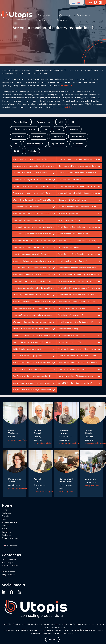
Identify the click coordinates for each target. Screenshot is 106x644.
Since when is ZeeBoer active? (80, 180)
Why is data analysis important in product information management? (80, 282)
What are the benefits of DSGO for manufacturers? (80, 363)
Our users (66, 15)
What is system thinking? (80, 329)
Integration (39, 136)
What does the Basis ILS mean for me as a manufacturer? (80, 227)
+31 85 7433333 (8, 572)
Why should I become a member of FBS (34, 160)
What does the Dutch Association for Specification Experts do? (80, 254)
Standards (78, 144)
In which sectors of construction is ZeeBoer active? (35, 336)
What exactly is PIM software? (80, 309)
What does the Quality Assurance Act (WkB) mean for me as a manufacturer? (80, 241)
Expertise (73, 129)
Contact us (6, 535)
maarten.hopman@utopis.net (72, 443)
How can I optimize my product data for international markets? (35, 248)
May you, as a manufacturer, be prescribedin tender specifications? (35, 390)
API (61, 122)
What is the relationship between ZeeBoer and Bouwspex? (80, 268)
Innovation (19, 136)
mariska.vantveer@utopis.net (21, 488)
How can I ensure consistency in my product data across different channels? (35, 315)
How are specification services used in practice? (34, 302)
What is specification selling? (80, 315)
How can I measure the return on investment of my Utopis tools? (35, 227)
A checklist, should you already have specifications (35, 180)
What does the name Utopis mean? (80, 234)
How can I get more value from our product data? (35, 214)
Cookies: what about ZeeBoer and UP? (34, 173)
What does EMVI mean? (80, 248)
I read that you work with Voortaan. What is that (34, 329)
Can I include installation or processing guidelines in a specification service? (35, 383)
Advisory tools (43, 122)
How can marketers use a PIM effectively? (34, 275)
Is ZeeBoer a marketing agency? (34, 356)
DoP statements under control (34, 207)
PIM (16, 144)
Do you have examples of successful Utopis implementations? (35, 193)
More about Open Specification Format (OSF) (80, 160)
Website (32, 151)
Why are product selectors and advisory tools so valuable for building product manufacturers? (35, 322)
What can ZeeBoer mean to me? (80, 336)
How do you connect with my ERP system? (34, 254)
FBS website (66, 107)
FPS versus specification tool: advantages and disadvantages (35, 187)
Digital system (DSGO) (24, 129)
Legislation (58, 136)
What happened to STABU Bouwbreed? (80, 322)
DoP (46, 129)
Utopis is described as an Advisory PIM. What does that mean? (80, 207)
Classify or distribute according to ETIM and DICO (35, 261)
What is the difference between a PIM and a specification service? (80, 288)
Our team (84, 15)
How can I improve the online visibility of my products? (35, 282)
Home (4, 510)
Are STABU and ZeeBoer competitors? (80, 383)
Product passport (35, 144)
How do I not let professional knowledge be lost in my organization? (35, 268)
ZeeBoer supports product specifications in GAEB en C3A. (80, 173)
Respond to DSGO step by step (80, 200)
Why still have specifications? (80, 221)
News (4, 529)
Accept (52, 639)
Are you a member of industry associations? (80, 376)
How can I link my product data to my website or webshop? (35, 241)
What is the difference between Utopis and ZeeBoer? (80, 302)
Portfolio (6, 516)
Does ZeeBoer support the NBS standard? (80, 187)
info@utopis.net (66, 491)
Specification (58, 144)
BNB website (67, 86)
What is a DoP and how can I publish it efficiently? (80, 275)
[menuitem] (11, 546)
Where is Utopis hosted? (80, 214)
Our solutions (46, 15)
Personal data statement (26, 630)
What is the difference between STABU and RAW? (80, 295)
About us (6, 526)
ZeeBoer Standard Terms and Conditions (65, 630)
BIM (73, 122)
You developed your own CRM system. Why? (34, 363)
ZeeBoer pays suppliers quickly (80, 370)
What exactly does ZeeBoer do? (80, 261)
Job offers (6, 532)
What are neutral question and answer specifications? (80, 356)
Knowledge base (9, 522)
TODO (17, 151)
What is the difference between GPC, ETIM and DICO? (35, 200)
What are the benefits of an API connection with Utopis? (80, 349)
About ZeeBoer (21, 122)
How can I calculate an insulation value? (34, 221)
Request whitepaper (11, 538)
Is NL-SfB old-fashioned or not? (34, 349)
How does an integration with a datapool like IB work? (35, 288)
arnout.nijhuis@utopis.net (44, 491)
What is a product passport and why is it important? (35, 295)
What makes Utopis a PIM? (80, 343)
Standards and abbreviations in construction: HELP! (80, 193)
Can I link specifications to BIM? (34, 370)
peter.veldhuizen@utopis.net (20, 440)
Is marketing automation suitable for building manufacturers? (35, 343)
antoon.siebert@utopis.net (45, 443)
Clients (5, 519)
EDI (58, 129)
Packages (6, 513)
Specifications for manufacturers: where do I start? (35, 166)
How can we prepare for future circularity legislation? (35, 309)
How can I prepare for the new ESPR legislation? (34, 234)
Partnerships (78, 136)
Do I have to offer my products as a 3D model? (80, 166)
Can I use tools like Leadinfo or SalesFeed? (34, 376)
